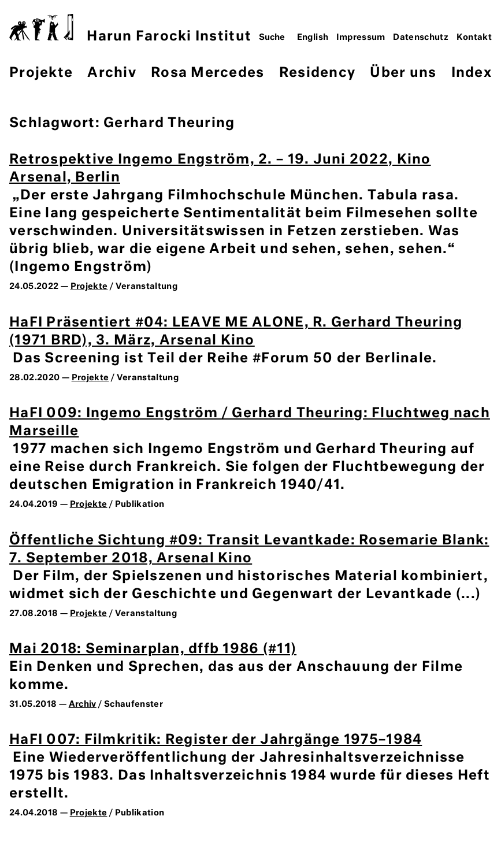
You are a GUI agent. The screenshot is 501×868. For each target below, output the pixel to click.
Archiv (112, 73)
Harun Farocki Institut (130, 29)
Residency (317, 73)
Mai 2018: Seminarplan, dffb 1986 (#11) (153, 649)
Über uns (403, 73)
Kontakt (474, 38)
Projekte (41, 73)
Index (472, 73)
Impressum (361, 38)
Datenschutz (421, 38)
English (313, 38)
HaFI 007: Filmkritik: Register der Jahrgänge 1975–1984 (216, 740)
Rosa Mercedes (207, 73)
